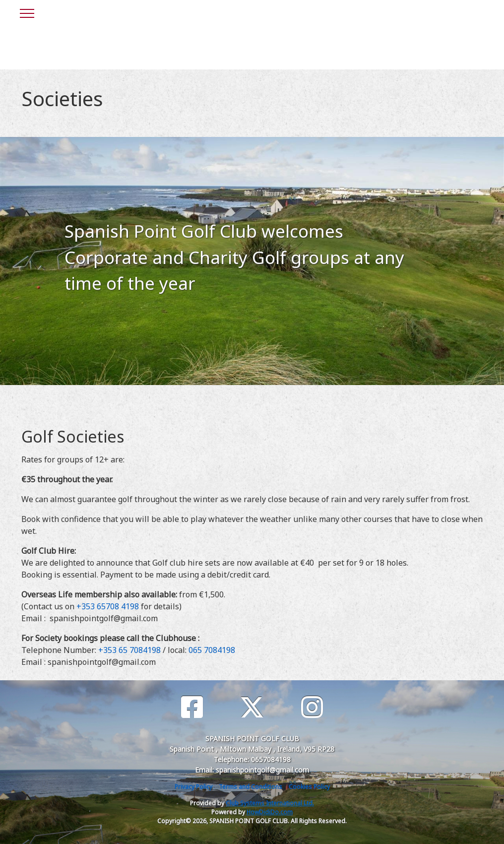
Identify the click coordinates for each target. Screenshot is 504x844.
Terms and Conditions (251, 787)
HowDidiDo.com (270, 812)
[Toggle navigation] (27, 12)
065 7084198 (212, 650)
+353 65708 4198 (108, 606)
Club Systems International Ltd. (270, 803)
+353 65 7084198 (129, 650)
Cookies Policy (309, 787)
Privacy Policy (193, 787)
